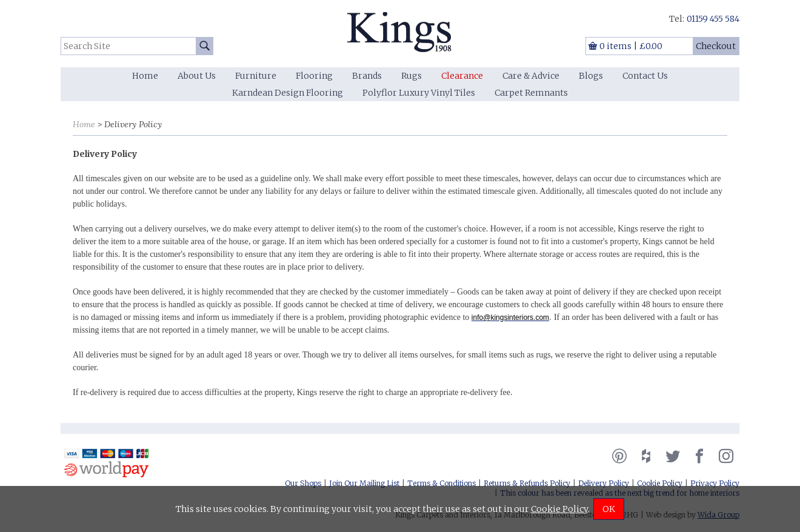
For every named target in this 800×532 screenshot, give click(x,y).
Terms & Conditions (442, 483)
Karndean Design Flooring (288, 93)
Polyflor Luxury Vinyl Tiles (419, 93)
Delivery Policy (604, 483)
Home (145, 76)
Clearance (462, 76)
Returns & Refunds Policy (527, 483)
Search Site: (61, 37)
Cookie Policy (660, 483)
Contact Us (645, 76)
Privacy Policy (715, 483)
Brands (367, 76)
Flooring (314, 76)
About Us (197, 76)
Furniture (256, 76)
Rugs (412, 76)
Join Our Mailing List (364, 483)
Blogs (591, 76)
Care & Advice (531, 76)
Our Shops (303, 483)
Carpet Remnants (531, 93)
